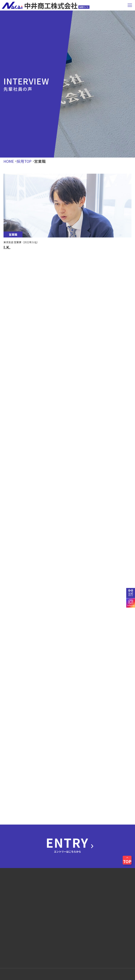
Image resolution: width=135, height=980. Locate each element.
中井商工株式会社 (46, 5)
